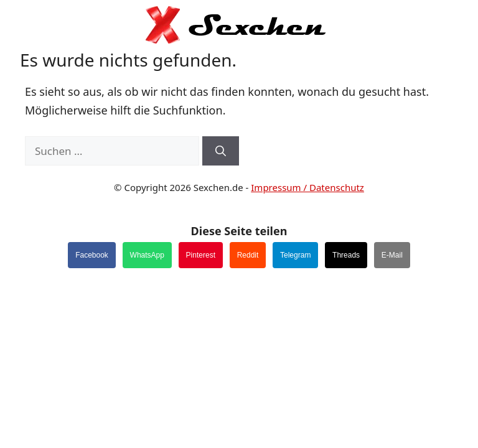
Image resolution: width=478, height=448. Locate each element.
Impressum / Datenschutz (307, 187)
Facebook (92, 255)
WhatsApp (147, 255)
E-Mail (392, 255)
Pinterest (201, 255)
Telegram (295, 255)
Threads (346, 255)
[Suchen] (221, 151)
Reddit (248, 255)
